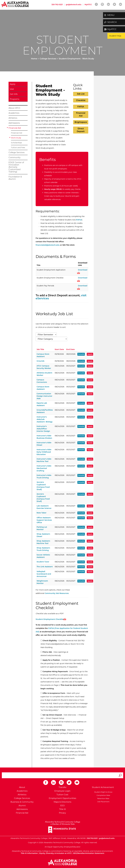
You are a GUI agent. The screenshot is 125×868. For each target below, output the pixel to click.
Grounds (40, 361)
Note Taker (42, 513)
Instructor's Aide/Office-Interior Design (43, 429)
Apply (13, 84)
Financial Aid (15, 128)
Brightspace (81, 122)
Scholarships (16, 143)
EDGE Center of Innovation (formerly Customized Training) (16, 167)
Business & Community (22, 802)
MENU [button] (111, 15)
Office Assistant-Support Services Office (44, 520)
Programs (15, 99)
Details (81, 354)
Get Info (14, 94)
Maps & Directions (62, 802)
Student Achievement (103, 787)
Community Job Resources (57, 593)
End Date (70, 349)
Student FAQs (115, 36)
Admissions (14, 123)
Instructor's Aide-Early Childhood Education (44, 452)
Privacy (62, 813)
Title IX (62, 809)
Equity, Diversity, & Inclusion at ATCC (56, 853)
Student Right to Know (103, 792)
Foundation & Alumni (15, 178)
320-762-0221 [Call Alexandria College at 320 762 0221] (57, 5)
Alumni (22, 806)
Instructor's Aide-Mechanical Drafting (44, 468)
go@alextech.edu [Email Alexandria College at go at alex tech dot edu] (74, 5)
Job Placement (103, 802)
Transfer (62, 787)
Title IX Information (29, 853)
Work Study (16, 138)
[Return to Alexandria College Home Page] (15, 4)
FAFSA (81, 107)
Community (15, 157)
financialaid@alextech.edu (48, 245)
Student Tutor (43, 562)
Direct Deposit (81, 130)
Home (34, 59)
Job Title (40, 349)
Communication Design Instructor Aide (44, 396)
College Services (48, 59)
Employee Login (62, 791)
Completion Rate (103, 795)
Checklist (81, 100)
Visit (12, 89)
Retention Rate (103, 798)
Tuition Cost (62, 795)
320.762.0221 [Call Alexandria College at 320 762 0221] (92, 838)
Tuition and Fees (18, 148)
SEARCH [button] (112, 22)
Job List (81, 94)
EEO (62, 806)
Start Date (59, 349)
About (22, 787)
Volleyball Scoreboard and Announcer (44, 574)
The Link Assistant (45, 567)
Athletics (13, 118)
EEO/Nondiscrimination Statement (89, 853)
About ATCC (14, 108)
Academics (14, 113)
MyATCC (112, 29)
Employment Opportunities (62, 798)
